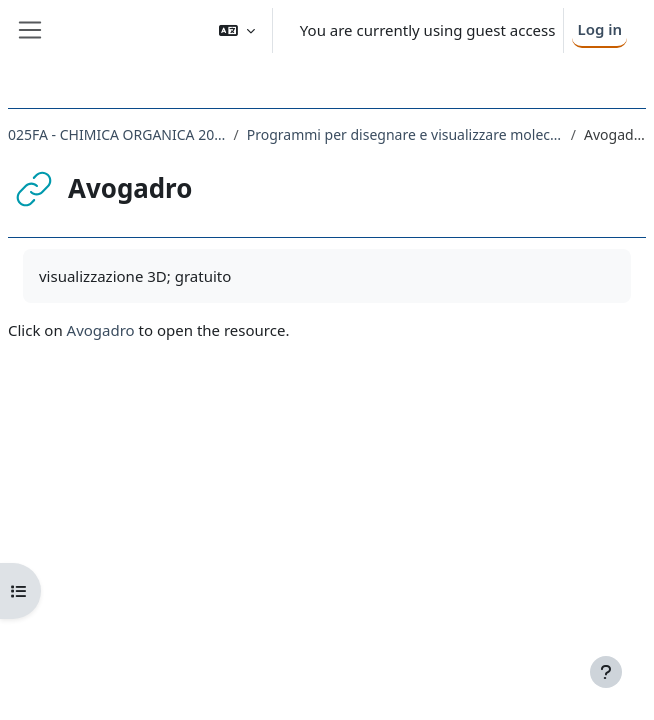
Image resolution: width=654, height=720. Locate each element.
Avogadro (101, 330)
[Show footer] (606, 672)
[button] (237, 30)
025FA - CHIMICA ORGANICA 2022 (117, 134)
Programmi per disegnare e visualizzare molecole (405, 134)
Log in (599, 29)
